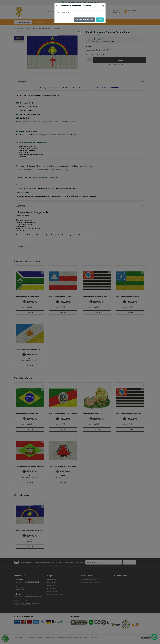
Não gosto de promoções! (84, 20)
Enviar (100, 20)
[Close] (103, 6)
